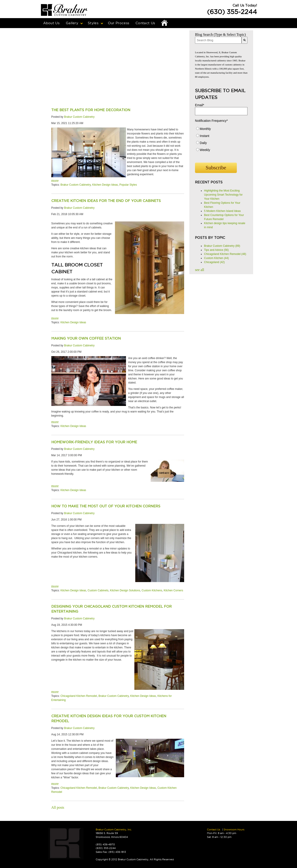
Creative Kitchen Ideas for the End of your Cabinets (106, 201)
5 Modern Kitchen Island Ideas (222, 211)
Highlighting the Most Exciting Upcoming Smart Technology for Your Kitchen (223, 195)
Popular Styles (128, 185)
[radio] (221, 130)
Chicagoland (214, 262)
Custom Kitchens (152, 590)
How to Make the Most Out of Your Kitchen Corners (106, 506)
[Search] (245, 40)
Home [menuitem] (164, 23)
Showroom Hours (234, 830)
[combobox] (218, 40)
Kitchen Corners (173, 590)
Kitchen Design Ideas (105, 185)
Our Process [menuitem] (119, 23)
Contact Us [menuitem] (145, 23)
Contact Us (214, 830)
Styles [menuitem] (93, 23)
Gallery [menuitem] (72, 23)
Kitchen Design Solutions (125, 590)
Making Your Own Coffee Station (86, 338)
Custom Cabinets (98, 590)
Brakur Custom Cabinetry (79, 117)
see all (200, 270)
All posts (58, 807)
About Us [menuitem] (51, 23)
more (55, 181)
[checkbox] (221, 140)
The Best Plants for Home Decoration (91, 110)
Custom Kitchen (216, 258)
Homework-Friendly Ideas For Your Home (94, 442)
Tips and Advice (216, 250)
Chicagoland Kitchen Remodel (79, 696)
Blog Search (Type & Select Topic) (220, 35)
